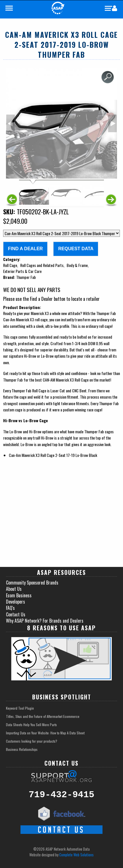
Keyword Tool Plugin (20, 708)
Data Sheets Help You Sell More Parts (31, 725)
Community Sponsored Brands (32, 583)
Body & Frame (77, 265)
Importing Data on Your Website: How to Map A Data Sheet (45, 733)
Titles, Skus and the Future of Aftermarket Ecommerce (43, 716)
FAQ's (10, 608)
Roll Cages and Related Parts (42, 265)
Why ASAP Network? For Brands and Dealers (45, 621)
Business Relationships (22, 749)
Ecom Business (19, 595)
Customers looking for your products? (32, 741)
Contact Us (16, 614)
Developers (16, 602)
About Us (14, 589)
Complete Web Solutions (76, 855)
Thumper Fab (26, 277)
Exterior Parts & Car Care (22, 271)
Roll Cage (10, 265)
